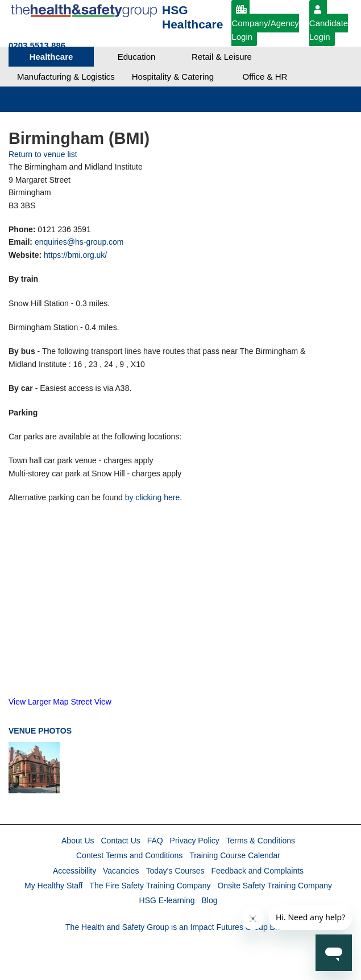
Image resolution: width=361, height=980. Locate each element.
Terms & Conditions (261, 841)
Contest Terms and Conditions (129, 855)
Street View (91, 702)
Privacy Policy (195, 841)
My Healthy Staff (53, 886)
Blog (209, 900)
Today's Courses (175, 871)
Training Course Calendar (235, 855)
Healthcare (51, 57)
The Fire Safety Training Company (150, 886)
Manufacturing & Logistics (66, 77)
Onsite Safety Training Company (275, 886)
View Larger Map (39, 702)
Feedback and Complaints (257, 871)
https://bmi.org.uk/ (75, 255)
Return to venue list (43, 154)
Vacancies (121, 871)
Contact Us (121, 841)
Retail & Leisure (222, 57)
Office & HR (265, 77)
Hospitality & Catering (173, 77)
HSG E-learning (167, 900)
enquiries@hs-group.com (79, 242)
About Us (78, 841)
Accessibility (74, 871)
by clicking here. (153, 497)
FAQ (155, 841)
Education (137, 57)
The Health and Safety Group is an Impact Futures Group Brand (178, 927)
